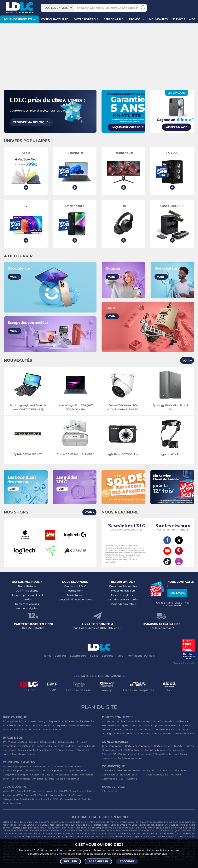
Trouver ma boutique (32, 122)
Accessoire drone (139, 725)
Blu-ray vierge (176, 750)
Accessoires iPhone (67, 775)
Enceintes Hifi (26, 746)
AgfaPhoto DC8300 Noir (123, 454)
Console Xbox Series (82, 791)
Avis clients (31, 591)
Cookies (27, 599)
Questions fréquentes (123, 586)
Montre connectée (113, 721)
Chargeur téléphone (76, 771)
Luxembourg (78, 656)
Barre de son (69, 746)
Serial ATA (138, 775)
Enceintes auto (39, 766)
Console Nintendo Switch (75, 799)
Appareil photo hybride (50, 750)
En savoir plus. (158, 854)
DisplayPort (149, 771)
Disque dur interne (65, 725)
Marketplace (75, 595)
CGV (18, 591)
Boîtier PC (35, 729)
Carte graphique (46, 721)
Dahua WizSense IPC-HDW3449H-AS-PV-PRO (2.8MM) (123, 408)
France (47, 656)
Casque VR (30, 795)
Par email (177, 593)
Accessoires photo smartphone (21, 771)
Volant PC (9, 791)
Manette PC (61, 791)
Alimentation (165, 771)
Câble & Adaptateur (68, 779)
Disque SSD (46, 725)
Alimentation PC (53, 729)
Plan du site (99, 707)
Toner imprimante (112, 746)
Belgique (61, 656)
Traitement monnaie (130, 758)
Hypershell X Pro (170, 454)
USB (119, 771)
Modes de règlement (123, 595)
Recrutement (75, 591)
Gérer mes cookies (27, 604)
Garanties (113, 599)
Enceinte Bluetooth (48, 746)
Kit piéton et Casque (42, 775)
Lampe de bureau (155, 750)
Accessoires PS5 (12, 795)
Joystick (25, 799)
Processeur (15, 725)
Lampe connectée (183, 734)
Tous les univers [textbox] (56, 8)
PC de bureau (27, 721)
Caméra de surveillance (173, 721)
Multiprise (131, 779)
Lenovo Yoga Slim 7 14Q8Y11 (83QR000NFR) (75, 407)
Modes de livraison (123, 591)
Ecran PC (63, 721)
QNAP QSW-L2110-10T (28, 454)
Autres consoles (43, 791)
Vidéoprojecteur (18, 742)
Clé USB (179, 746)
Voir (15, 277)
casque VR (73, 831)
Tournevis (176, 775)
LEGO (55, 799)
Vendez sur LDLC (75, 586)
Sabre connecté (161, 734)
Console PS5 (24, 791)
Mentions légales (27, 608)
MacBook (76, 721)
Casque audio (48, 742)
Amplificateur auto (43, 779)
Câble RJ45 (108, 771)
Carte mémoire (58, 766)
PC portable (10, 721)
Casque (34, 742)
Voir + (187, 361)
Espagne (108, 656)
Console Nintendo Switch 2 (54, 795)
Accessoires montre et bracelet (157, 729)
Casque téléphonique (15, 775)
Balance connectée (126, 729)
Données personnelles (25, 595)
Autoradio (75, 766)
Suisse (94, 656)
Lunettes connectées (138, 734)
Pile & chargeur (127, 754)
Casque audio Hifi (68, 742)
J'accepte (127, 861)
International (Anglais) (141, 656)
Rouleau (125, 775)
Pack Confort (131, 599)
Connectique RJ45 (113, 779)
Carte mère (30, 725)
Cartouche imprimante (139, 746)
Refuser (70, 861)
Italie (120, 656)
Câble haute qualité (157, 775)
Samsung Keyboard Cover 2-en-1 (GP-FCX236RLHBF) (28, 407)
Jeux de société (12, 803)
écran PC (57, 831)
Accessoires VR (40, 799)
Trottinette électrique (114, 725)
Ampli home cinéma (23, 754)
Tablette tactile (18, 729)
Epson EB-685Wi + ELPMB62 (75, 454)
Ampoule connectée (163, 725)
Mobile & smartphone (15, 766)
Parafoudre (182, 771)
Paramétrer (98, 861)
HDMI (128, 771)
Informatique (110, 791)
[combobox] (57, 8)
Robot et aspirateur (146, 721)
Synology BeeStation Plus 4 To (170, 407)
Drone (129, 721)
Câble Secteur (110, 775)
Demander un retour (123, 604)
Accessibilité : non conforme (75, 599)
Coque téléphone (52, 771)
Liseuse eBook (26, 750)
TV (4, 742)
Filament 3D (109, 754)
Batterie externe (21, 779)
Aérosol (173, 754)
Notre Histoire (27, 586)
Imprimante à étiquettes (152, 754)
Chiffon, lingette (134, 750)
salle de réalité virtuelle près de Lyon (158, 831)
